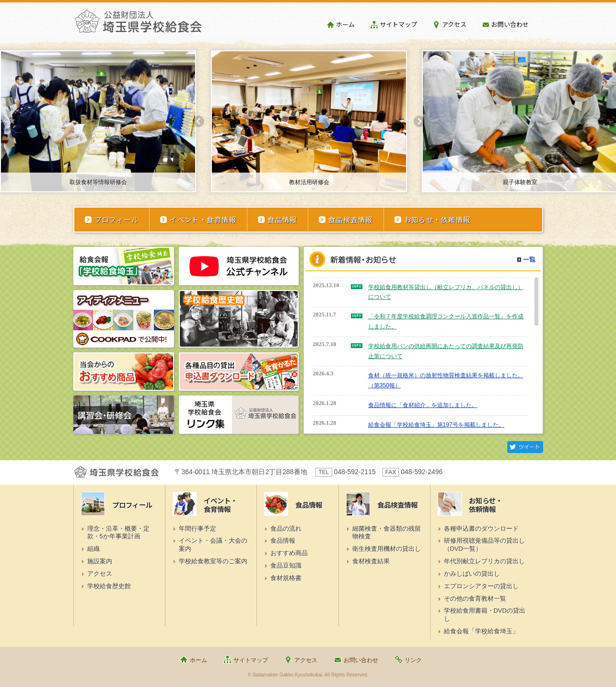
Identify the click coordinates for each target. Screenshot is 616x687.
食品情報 (282, 219)
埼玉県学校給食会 (138, 25)
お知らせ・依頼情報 (437, 219)
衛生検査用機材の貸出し (387, 549)
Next (419, 121)
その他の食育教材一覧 (475, 599)
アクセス (454, 24)
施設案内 (100, 561)
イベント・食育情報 (203, 219)
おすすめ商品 (289, 553)
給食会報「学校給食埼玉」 (481, 631)
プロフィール (117, 219)
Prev (198, 121)
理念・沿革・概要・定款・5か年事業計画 (118, 533)
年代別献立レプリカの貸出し (484, 561)
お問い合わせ (510, 24)
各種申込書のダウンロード (481, 529)
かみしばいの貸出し (472, 574)
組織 (93, 549)
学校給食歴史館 (109, 586)
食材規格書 (286, 578)
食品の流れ (286, 529)
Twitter (525, 447)
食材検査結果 (371, 561)
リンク (413, 660)
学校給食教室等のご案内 (213, 561)
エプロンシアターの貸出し (481, 586)
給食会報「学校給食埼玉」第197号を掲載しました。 (436, 425)
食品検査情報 (351, 219)
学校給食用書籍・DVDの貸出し (485, 615)
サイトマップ (398, 24)
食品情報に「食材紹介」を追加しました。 (423, 405)
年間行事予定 (198, 529)
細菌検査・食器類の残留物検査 (387, 533)
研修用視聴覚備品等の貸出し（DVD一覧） (484, 545)
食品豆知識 (286, 565)
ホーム (345, 24)
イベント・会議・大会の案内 (213, 545)
